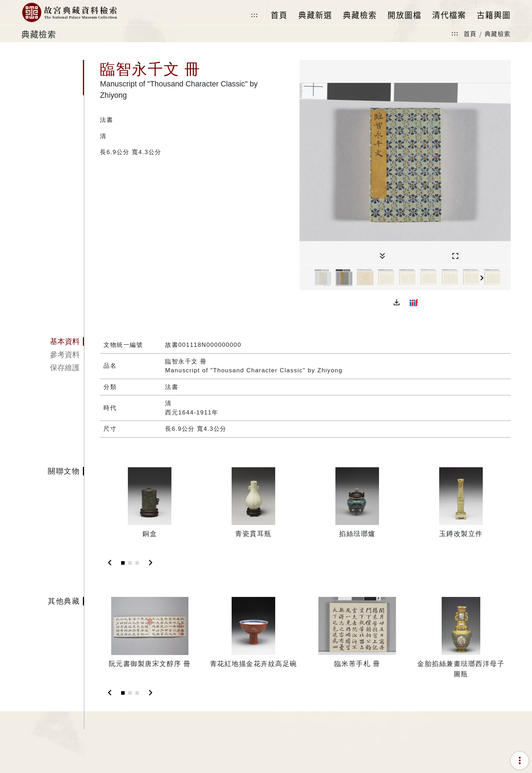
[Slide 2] (130, 563)
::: (254, 15)
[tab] (53, 342)
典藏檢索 (498, 33)
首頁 (470, 33)
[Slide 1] (123, 563)
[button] (397, 303)
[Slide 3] (137, 563)
